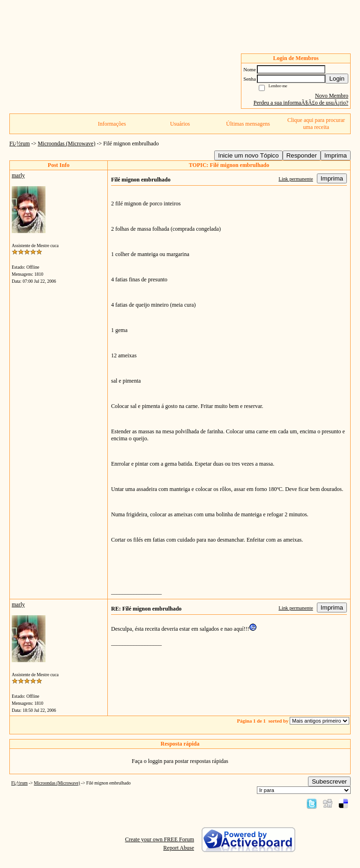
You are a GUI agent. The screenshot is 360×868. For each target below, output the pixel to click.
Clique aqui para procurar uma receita (316, 124)
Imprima (336, 155)
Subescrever (329, 781)
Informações (112, 124)
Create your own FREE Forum (160, 839)
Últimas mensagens (248, 124)
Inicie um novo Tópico (248, 155)
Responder (302, 155)
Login (337, 79)
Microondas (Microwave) (66, 143)
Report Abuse (179, 848)
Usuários (180, 124)
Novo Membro (332, 96)
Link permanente (296, 179)
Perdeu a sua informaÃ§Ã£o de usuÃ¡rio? (301, 103)
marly (18, 175)
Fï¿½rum (20, 143)
